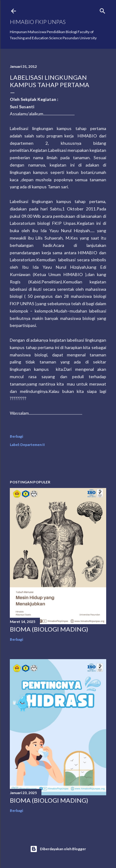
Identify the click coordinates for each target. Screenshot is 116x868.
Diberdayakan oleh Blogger (58, 849)
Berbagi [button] (16, 436)
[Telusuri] (102, 10)
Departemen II (33, 445)
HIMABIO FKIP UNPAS (38, 22)
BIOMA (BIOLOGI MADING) (49, 629)
